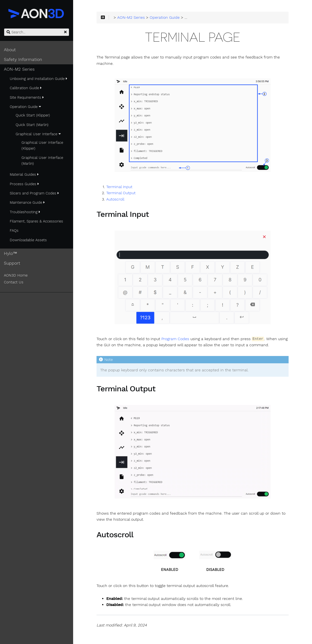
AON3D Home (16, 275)
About (10, 50)
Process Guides (24, 184)
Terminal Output (121, 193)
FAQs (14, 231)
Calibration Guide (26, 88)
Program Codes (175, 339)
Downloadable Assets (28, 240)
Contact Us (14, 282)
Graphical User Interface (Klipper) (42, 145)
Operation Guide (25, 107)
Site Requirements (27, 97)
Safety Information (23, 59)
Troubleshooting (25, 212)
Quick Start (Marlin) (32, 125)
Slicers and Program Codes (34, 193)
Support (12, 263)
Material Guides (24, 174)
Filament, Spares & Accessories (36, 221)
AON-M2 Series (19, 69)
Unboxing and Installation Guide (39, 79)
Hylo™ (11, 253)
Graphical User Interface (38, 134)
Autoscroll (115, 199)
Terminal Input (119, 187)
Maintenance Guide (27, 202)
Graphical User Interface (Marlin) (42, 161)
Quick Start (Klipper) (33, 115)
